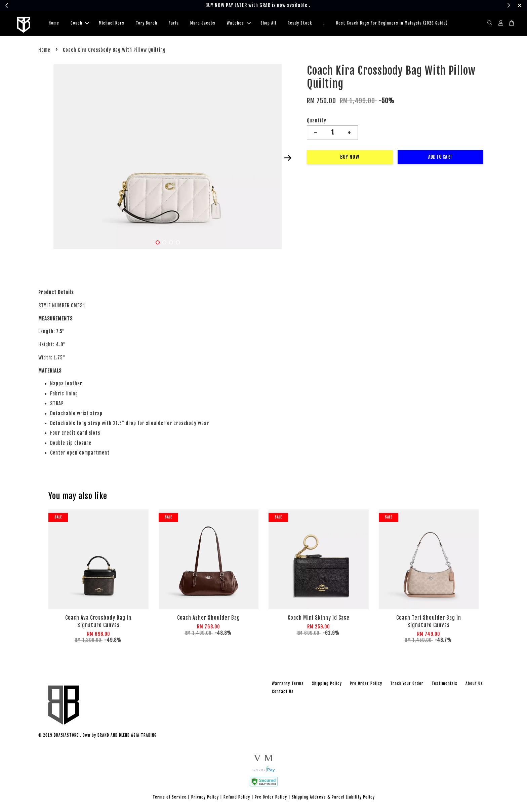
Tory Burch (147, 24)
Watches (239, 24)
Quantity (317, 122)
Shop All (268, 24)
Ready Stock (300, 24)
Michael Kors (112, 24)
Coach (80, 24)
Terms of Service (170, 798)
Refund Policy (237, 798)
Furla (174, 24)
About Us (474, 684)
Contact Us (283, 692)
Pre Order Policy (366, 684)
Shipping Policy (327, 684)
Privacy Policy (205, 798)
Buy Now (350, 158)
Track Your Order (407, 684)
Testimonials (444, 684)
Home (54, 24)
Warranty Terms (288, 684)
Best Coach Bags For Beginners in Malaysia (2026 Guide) (392, 24)
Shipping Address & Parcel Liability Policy (333, 798)
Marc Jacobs (203, 24)
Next (288, 159)
